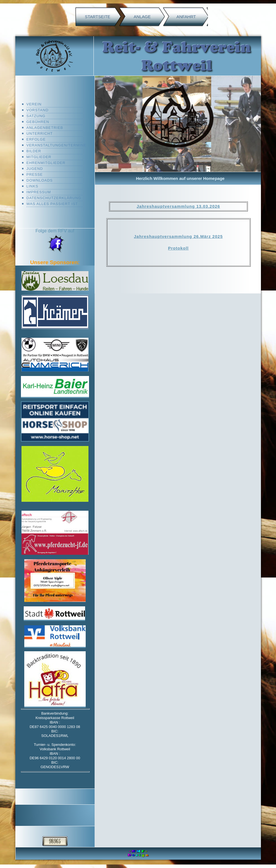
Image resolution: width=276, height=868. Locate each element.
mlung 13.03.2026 (200, 206)
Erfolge (36, 139)
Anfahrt (186, 17)
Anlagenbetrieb (45, 128)
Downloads (40, 180)
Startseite (98, 17)
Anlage (142, 17)
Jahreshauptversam (159, 206)
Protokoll (178, 248)
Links (33, 186)
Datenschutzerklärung (54, 198)
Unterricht (40, 133)
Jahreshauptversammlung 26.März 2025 (178, 236)
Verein (34, 104)
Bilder (34, 151)
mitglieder (39, 157)
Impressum (39, 192)
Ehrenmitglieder (46, 163)
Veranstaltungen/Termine (54, 145)
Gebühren (38, 122)
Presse (35, 174)
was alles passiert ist (52, 204)
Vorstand (38, 110)
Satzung (36, 116)
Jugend (35, 169)
